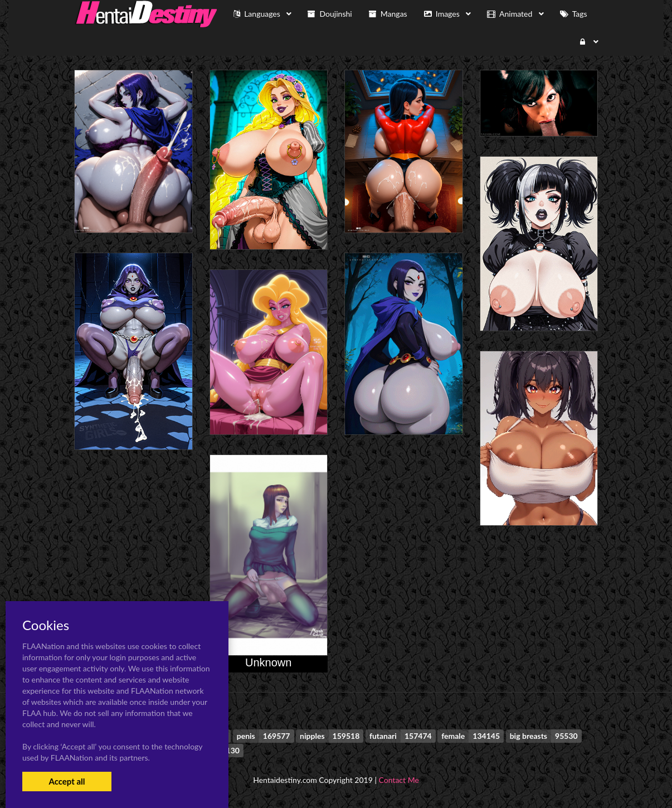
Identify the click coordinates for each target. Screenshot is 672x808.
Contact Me (399, 780)
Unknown (268, 662)
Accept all (67, 781)
